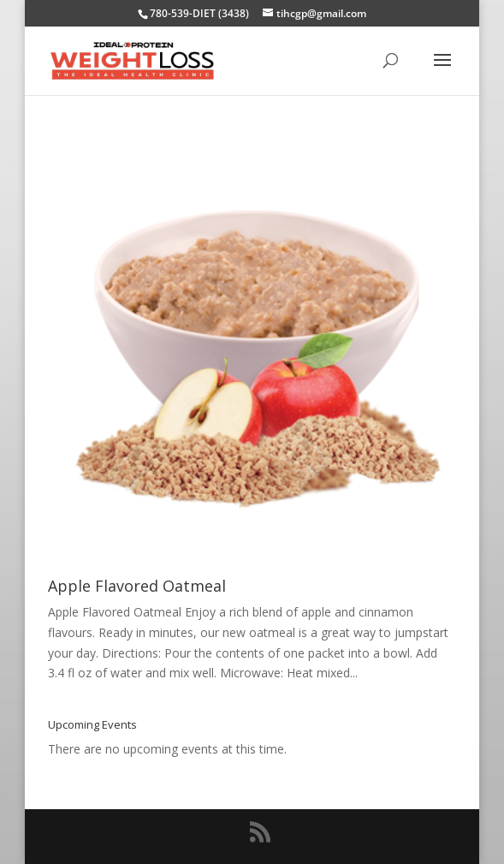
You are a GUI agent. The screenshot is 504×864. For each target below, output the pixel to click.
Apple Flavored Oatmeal (137, 586)
